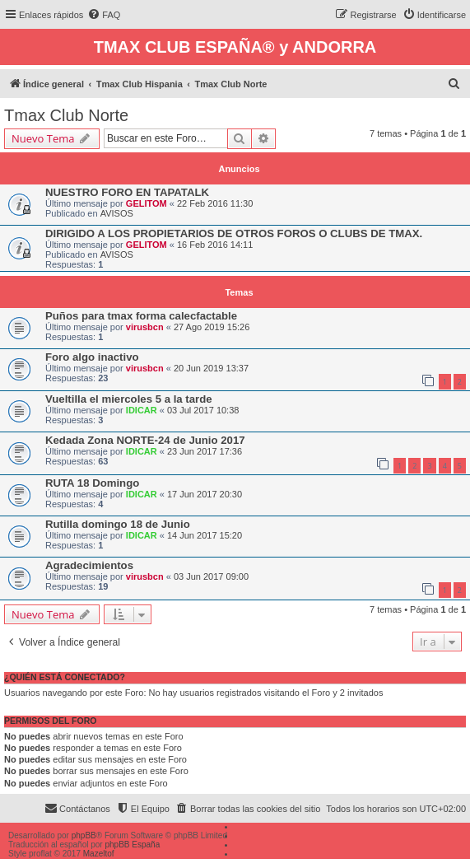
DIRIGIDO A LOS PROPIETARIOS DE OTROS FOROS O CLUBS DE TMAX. (234, 233)
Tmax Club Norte (66, 115)
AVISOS (117, 213)
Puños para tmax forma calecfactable (141, 316)
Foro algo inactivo (92, 357)
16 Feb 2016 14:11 (215, 245)
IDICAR (142, 410)
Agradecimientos (89, 565)
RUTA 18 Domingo (92, 483)
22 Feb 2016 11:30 (215, 203)
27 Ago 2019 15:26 (212, 327)
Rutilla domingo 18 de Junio (118, 524)
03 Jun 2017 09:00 (211, 576)
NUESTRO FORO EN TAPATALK (127, 192)
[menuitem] (104, 15)
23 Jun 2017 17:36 (205, 451)
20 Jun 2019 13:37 (211, 368)
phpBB (84, 835)
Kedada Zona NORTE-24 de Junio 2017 (145, 440)
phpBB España (132, 845)
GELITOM (147, 203)
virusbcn (145, 327)
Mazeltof (99, 854)
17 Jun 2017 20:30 (205, 494)
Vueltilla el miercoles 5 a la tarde (129, 399)
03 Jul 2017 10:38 (203, 410)
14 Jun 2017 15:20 (205, 535)
